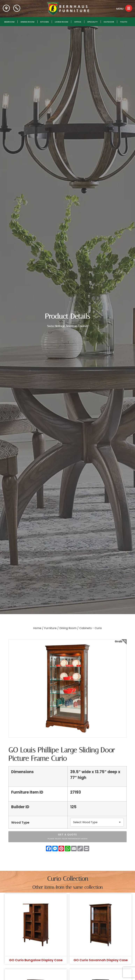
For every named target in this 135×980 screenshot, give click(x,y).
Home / (38, 628)
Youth (124, 22)
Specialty (92, 22)
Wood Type (20, 823)
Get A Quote (67, 837)
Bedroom (9, 22)
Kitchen (45, 22)
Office (78, 22)
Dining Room (28, 22)
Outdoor (109, 22)
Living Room (61, 22)
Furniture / (51, 628)
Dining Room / (69, 628)
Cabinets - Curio (91, 628)
